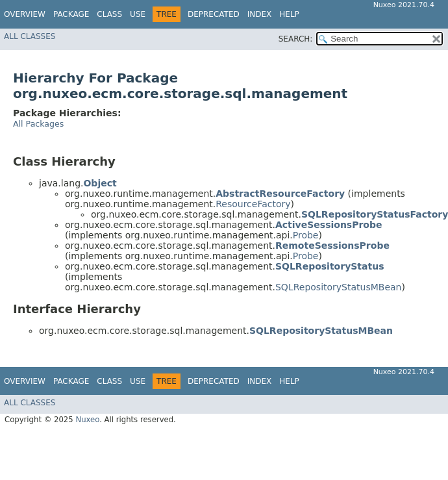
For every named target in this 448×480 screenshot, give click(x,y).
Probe (306, 235)
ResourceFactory (253, 204)
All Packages (38, 124)
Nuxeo (87, 420)
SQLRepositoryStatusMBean (339, 287)
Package (71, 14)
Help (289, 14)
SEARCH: (296, 39)
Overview (25, 14)
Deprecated (214, 14)
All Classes (30, 36)
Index (260, 14)
